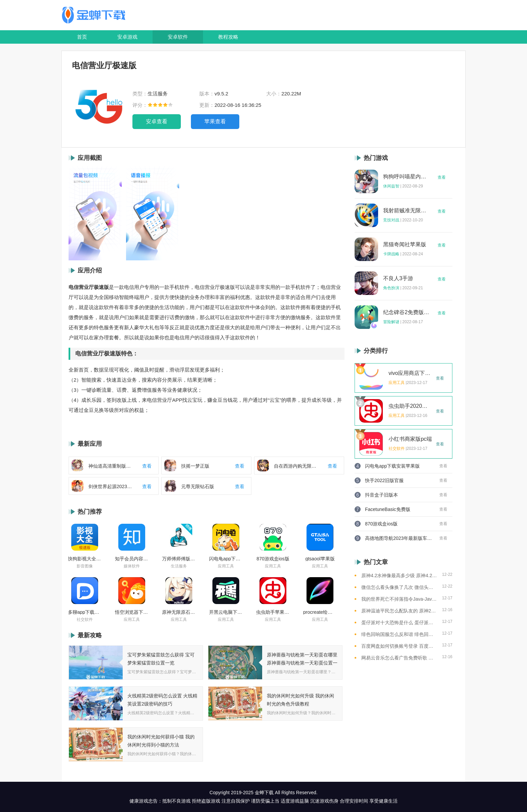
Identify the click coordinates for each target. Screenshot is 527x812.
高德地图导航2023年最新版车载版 (399, 538)
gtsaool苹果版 (320, 559)
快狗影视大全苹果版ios (85, 559)
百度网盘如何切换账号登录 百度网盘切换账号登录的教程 (399, 646)
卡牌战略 (391, 254)
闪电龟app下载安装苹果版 (226, 559)
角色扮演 (391, 288)
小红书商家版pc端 (410, 439)
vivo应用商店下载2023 (410, 373)
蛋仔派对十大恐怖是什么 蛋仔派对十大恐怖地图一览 (399, 623)
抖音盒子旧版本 (381, 495)
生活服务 (179, 566)
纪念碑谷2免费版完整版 (406, 312)
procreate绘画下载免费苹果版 (320, 612)
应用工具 (226, 566)
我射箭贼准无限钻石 (406, 211)
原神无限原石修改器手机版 (179, 612)
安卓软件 (178, 37)
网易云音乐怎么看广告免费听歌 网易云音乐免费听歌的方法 (399, 658)
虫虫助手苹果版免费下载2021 (273, 612)
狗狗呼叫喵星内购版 (406, 177)
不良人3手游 (398, 279)
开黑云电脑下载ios (226, 612)
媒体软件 (132, 566)
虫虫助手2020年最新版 (410, 406)
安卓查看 (157, 121)
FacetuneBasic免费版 (388, 509)
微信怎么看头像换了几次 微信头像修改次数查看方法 (399, 587)
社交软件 (85, 619)
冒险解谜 (391, 322)
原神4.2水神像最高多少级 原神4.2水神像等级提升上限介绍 (399, 575)
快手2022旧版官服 (384, 480)
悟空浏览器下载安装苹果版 (132, 612)
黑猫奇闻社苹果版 (405, 245)
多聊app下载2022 (85, 612)
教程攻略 (228, 37)
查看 (442, 177)
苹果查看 (215, 121)
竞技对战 (391, 220)
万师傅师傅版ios (179, 559)
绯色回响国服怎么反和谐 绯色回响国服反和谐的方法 (399, 634)
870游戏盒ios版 (273, 559)
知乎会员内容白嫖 (132, 559)
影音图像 (85, 566)
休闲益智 (391, 186)
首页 (82, 37)
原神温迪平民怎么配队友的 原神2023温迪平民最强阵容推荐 (399, 611)
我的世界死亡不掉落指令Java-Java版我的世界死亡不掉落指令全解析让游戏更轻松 (399, 599)
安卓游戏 (127, 37)
